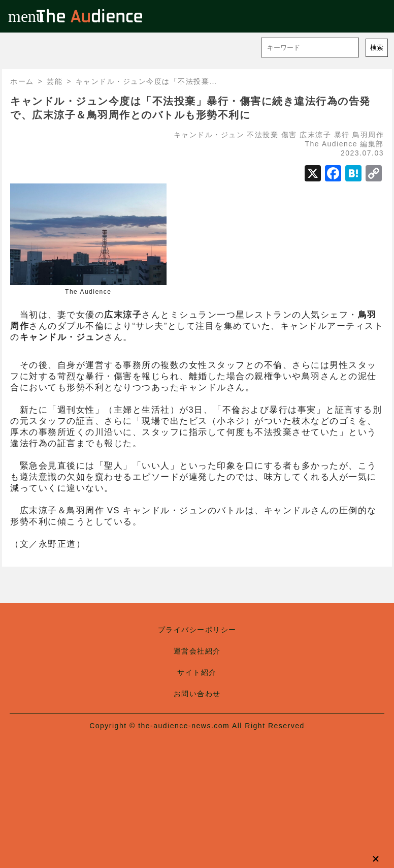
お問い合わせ (197, 694)
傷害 (289, 135)
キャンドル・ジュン (209, 135)
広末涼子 (315, 135)
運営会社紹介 (197, 651)
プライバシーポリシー (197, 630)
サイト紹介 (197, 672)
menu (16, 16)
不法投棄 (262, 135)
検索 (377, 48)
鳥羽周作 (368, 135)
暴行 (342, 135)
